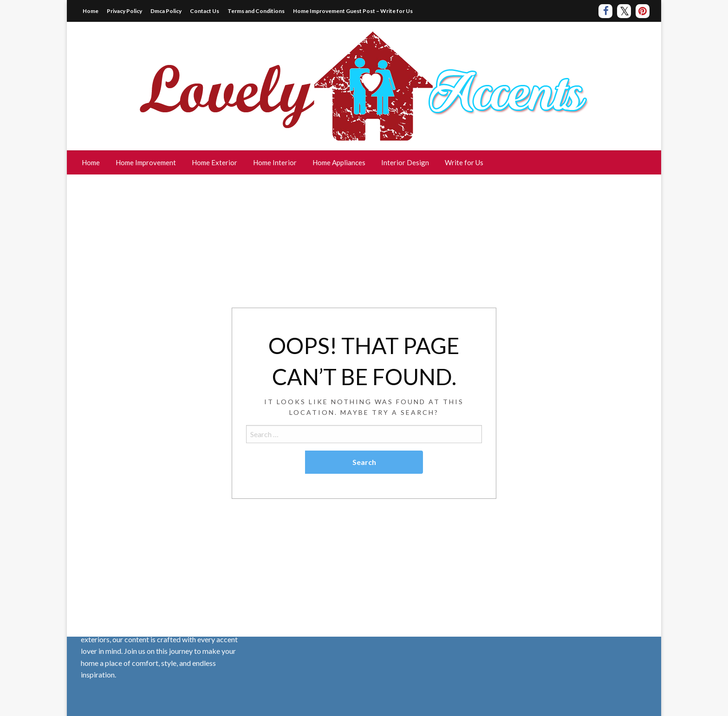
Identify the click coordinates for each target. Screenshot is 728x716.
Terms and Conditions (256, 11)
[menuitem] (91, 163)
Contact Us (205, 11)
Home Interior (275, 162)
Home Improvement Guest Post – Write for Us (353, 11)
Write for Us (464, 162)
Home (91, 11)
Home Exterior (214, 162)
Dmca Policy (166, 11)
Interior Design (405, 162)
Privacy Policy (124, 11)
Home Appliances (339, 162)
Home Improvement (146, 162)
